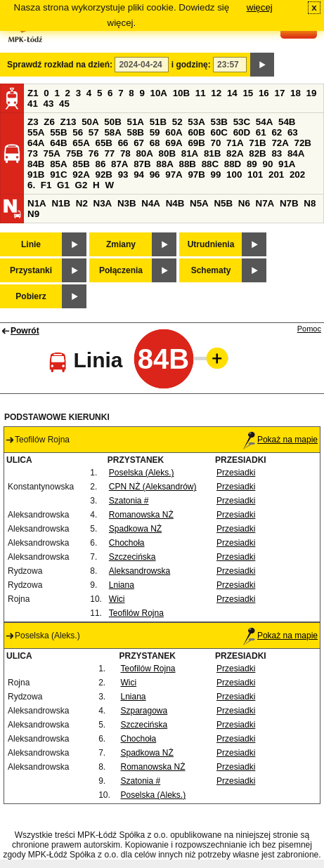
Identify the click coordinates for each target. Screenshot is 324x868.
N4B (175, 203)
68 (155, 143)
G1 (63, 185)
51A (136, 122)
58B (136, 132)
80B (167, 153)
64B (58, 143)
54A (264, 122)
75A (52, 153)
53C (242, 122)
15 (248, 93)
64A (36, 143)
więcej (260, 7)
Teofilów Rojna (136, 613)
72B (303, 143)
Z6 (49, 122)
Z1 (33, 93)
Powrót (25, 331)
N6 (244, 203)
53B (219, 122)
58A (112, 132)
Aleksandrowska (140, 571)
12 (216, 93)
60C (219, 132)
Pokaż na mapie (280, 440)
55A (36, 132)
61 (261, 132)
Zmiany (121, 244)
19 (312, 93)
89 (252, 164)
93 (123, 175)
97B (196, 175)
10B (181, 93)
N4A (151, 203)
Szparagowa (144, 711)
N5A (199, 203)
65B (103, 143)
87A (119, 164)
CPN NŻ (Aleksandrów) (153, 487)
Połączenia (121, 270)
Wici (117, 599)
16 (264, 93)
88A (164, 164)
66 (123, 143)
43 (49, 104)
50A (90, 122)
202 (297, 175)
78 (125, 153)
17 (279, 93)
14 (232, 93)
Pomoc (309, 329)
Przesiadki (236, 473)
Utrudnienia (211, 244)
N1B (61, 203)
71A (235, 143)
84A (296, 153)
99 (216, 175)
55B (58, 132)
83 (277, 153)
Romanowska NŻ (141, 515)
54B (287, 122)
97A (174, 175)
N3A (103, 203)
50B (112, 122)
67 (139, 143)
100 (234, 175)
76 (94, 153)
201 (276, 175)
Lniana (122, 585)
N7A (265, 203)
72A (280, 143)
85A (58, 164)
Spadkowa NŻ (135, 529)
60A (174, 132)
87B (142, 164)
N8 (310, 203)
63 (293, 132)
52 (177, 122)
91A (287, 164)
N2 (82, 203)
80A (144, 153)
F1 (46, 185)
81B (212, 153)
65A (81, 143)
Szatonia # (129, 501)
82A (235, 153)
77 (109, 153)
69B (196, 143)
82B (257, 153)
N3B (127, 203)
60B (196, 132)
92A (81, 175)
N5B (223, 203)
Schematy (211, 270)
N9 (33, 214)
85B (81, 164)
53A (196, 122)
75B (74, 153)
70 (216, 143)
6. (31, 185)
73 (33, 153)
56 (78, 132)
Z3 (33, 122)
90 (267, 164)
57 (94, 132)
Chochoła (127, 543)
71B (257, 143)
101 (255, 175)
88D (233, 164)
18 (296, 93)
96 (155, 175)
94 (139, 175)
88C (210, 164)
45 (64, 104)
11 (201, 93)
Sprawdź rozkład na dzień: (60, 65)
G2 (82, 185)
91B (36, 175)
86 (100, 164)
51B (158, 122)
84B (36, 164)
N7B (289, 203)
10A (159, 93)
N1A (37, 203)
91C (58, 175)
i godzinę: (191, 65)
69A (174, 143)
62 (277, 132)
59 (155, 132)
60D (242, 132)
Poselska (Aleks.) (142, 473)
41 (33, 104)
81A (190, 153)
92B (103, 175)
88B (187, 164)
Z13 (69, 122)
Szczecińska (132, 557)
